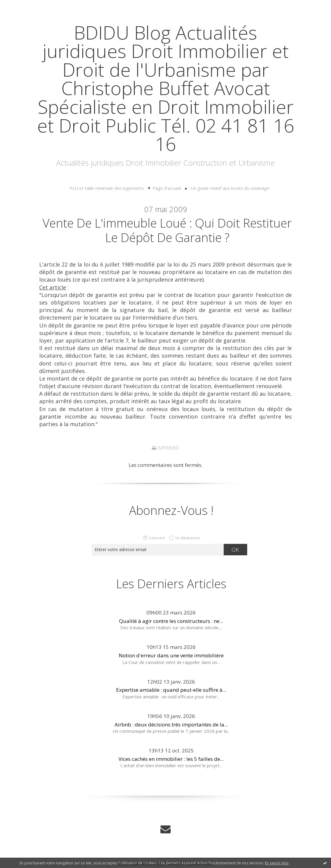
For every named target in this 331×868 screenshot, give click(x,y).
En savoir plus (277, 863)
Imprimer (165, 448)
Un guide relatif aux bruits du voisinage (230, 188)
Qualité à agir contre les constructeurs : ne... (171, 621)
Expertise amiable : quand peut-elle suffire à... (171, 690)
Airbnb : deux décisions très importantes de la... (171, 724)
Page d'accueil (167, 188)
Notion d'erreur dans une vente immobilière (171, 655)
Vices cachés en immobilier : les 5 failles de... (171, 759)
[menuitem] (110, 188)
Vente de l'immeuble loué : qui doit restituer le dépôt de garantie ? (167, 230)
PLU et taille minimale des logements (107, 188)
